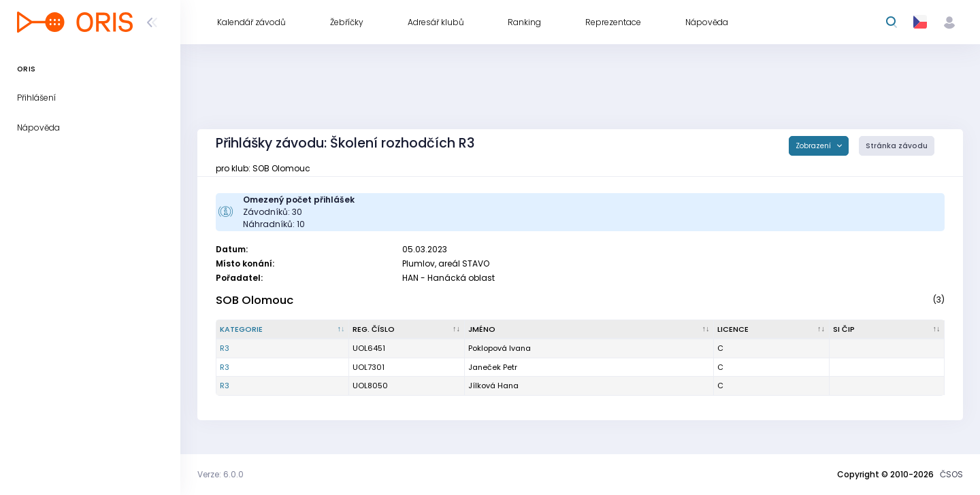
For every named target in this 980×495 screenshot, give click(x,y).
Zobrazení (814, 146)
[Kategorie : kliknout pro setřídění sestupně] (283, 330)
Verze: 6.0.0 (220, 474)
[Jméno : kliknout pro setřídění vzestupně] (590, 330)
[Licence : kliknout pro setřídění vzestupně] (771, 330)
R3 (225, 348)
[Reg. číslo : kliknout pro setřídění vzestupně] (407, 330)
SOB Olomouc (255, 300)
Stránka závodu (897, 146)
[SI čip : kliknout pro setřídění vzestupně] (887, 330)
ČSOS (951, 474)
